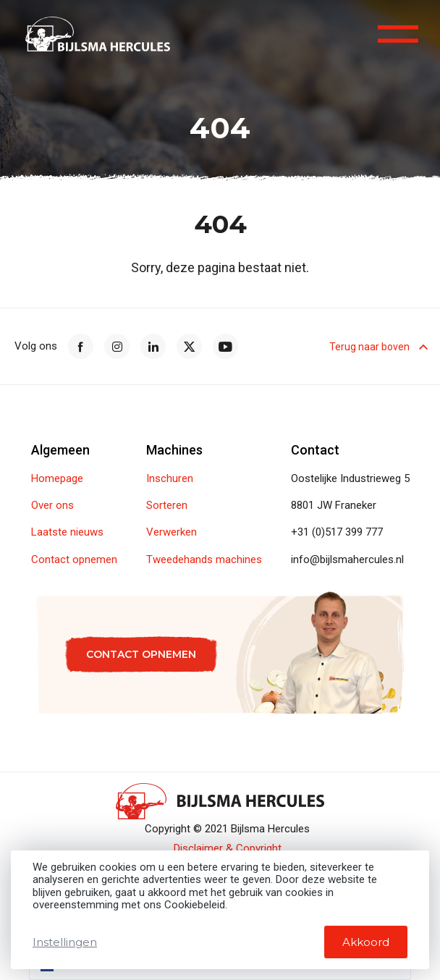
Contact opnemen (74, 560)
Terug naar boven (377, 347)
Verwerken (172, 532)
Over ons (52, 506)
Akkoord (366, 942)
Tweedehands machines (204, 560)
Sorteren (167, 506)
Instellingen (65, 942)
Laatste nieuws (67, 532)
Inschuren (170, 479)
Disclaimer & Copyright (228, 849)
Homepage (57, 479)
